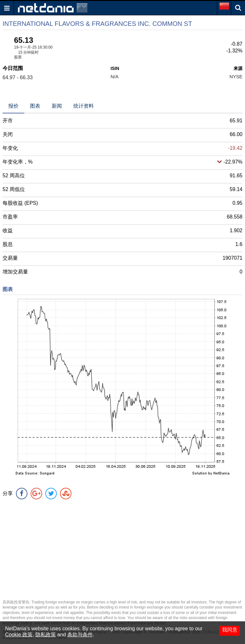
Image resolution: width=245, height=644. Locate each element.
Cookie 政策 (19, 635)
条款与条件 (80, 635)
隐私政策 (46, 635)
